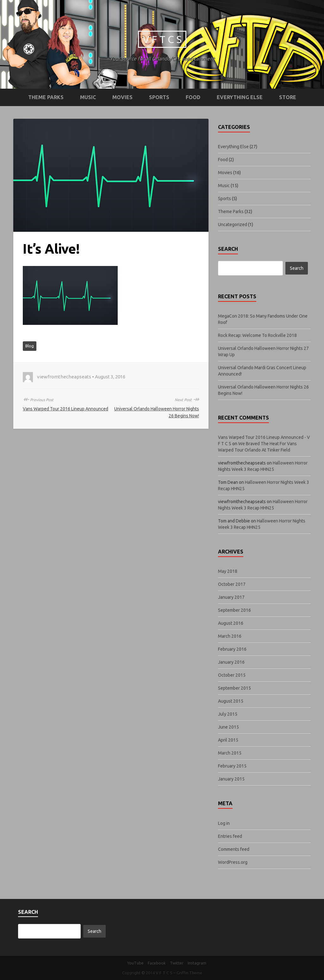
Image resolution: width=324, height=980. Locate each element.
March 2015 (230, 753)
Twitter (177, 963)
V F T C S (162, 39)
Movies (122, 97)
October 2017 (232, 584)
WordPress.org (233, 862)
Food (193, 97)
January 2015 (231, 779)
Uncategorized (233, 224)
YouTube (135, 963)
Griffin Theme (189, 973)
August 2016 (231, 623)
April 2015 (228, 740)
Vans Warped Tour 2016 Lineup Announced (65, 409)
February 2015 (232, 766)
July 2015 (228, 714)
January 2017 (231, 597)
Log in (224, 823)
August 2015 (231, 701)
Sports (159, 97)
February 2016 (232, 649)
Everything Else (240, 97)
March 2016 (230, 636)
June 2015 (228, 727)
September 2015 (234, 688)
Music (88, 97)
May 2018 (228, 571)
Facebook (157, 963)
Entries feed (230, 836)
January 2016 (231, 662)
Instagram (197, 963)
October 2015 (232, 675)
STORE (288, 97)
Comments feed (234, 849)
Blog (30, 346)
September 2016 (234, 610)
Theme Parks (46, 97)
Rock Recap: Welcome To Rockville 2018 (257, 335)
